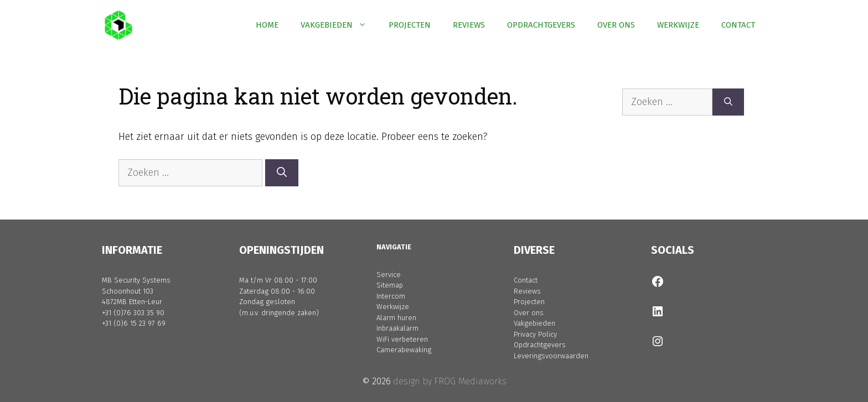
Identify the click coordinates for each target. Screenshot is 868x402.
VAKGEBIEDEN (339, 25)
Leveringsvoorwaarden (551, 356)
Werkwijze (393, 307)
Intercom (391, 296)
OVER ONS (616, 25)
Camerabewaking (404, 350)
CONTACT (738, 25)
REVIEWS (469, 25)
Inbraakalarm (397, 328)
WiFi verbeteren (402, 339)
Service (389, 275)
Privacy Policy (535, 334)
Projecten (529, 302)
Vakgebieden (534, 323)
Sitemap (390, 285)
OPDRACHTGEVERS (541, 25)
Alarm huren (396, 318)
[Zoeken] (282, 173)
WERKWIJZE (678, 25)
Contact (526, 280)
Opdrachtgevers (540, 345)
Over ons (529, 313)
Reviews (527, 291)
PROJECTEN (410, 25)
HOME (267, 25)
